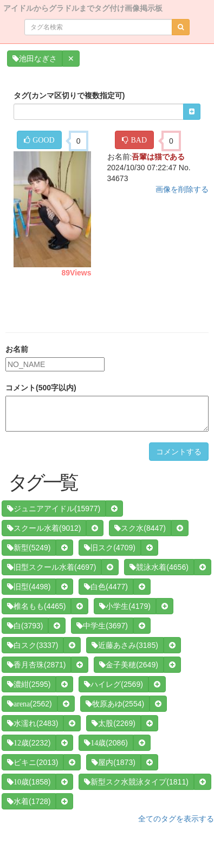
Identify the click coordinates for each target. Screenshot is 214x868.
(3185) (125, 645)
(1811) (136, 782)
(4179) (125, 606)
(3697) (102, 626)
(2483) (33, 723)
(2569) (113, 684)
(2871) (36, 665)
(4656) (159, 567)
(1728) (29, 801)
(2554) (115, 704)
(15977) (54, 509)
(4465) (36, 606)
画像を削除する (182, 189)
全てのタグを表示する (176, 819)
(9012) (44, 528)
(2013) (33, 762)
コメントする (179, 452)
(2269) (113, 723)
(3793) (25, 626)
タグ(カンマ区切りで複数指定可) (69, 95)
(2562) (30, 704)
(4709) (109, 548)
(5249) (29, 548)
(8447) (140, 528)
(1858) (29, 782)
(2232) (29, 743)
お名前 (17, 349)
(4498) (29, 587)
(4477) (106, 587)
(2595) (29, 684)
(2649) (128, 665)
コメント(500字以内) (41, 388)
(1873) (113, 762)
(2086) (106, 743)
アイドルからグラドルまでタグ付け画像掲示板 (83, 7)
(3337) (33, 645)
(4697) (51, 567)
